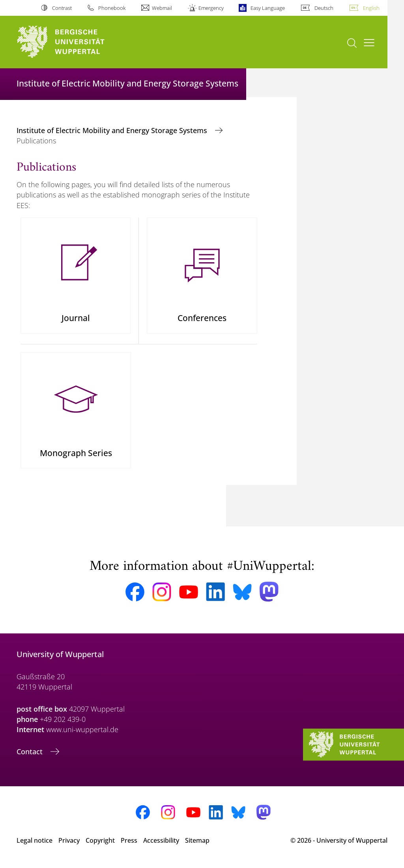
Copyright (100, 844)
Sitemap (197, 844)
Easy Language (268, 8)
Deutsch (324, 8)
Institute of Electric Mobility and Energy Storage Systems (113, 130)
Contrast (62, 8)
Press (129, 844)
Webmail (162, 8)
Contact (31, 755)
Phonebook (112, 8)
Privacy (69, 844)
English (371, 8)
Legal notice (35, 844)
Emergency (211, 8)
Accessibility (161, 844)
